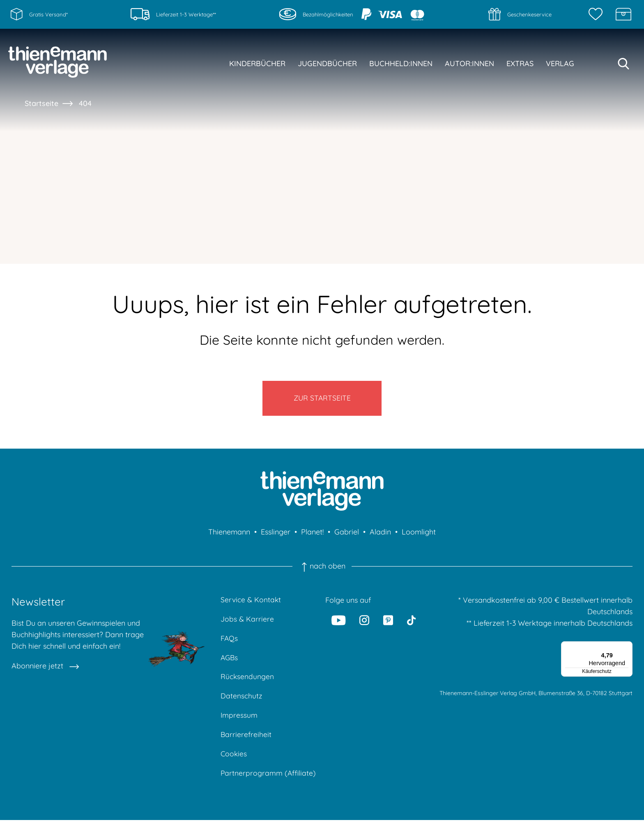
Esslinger (276, 534)
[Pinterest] (388, 622)
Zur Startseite (322, 400)
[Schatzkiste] (623, 14)
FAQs (229, 642)
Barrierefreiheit (246, 741)
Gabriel (347, 534)
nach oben (322, 569)
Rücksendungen (247, 681)
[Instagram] (365, 622)
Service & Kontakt (251, 602)
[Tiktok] (411, 622)
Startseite (41, 103)
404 (85, 103)
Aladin (380, 534)
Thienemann (229, 534)
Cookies (234, 760)
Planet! (312, 534)
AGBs (230, 662)
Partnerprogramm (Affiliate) (269, 780)
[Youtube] (339, 622)
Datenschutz (241, 701)
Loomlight (419, 534)
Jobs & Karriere (247, 622)
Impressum (239, 721)
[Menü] (628, 649)
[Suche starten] (623, 64)
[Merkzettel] (598, 14)
